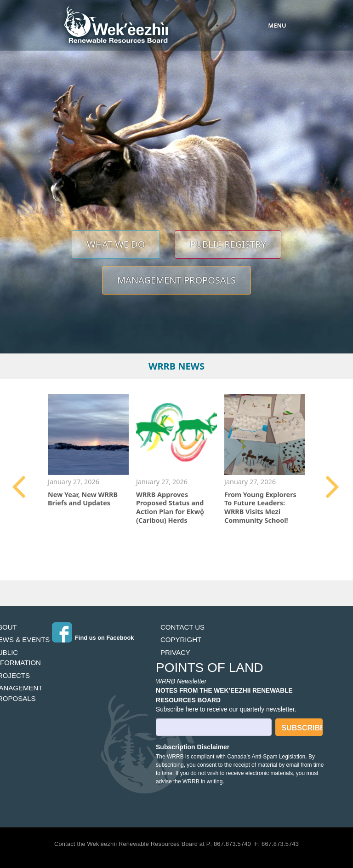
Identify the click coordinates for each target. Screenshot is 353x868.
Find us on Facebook (104, 638)
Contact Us (182, 627)
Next (333, 487)
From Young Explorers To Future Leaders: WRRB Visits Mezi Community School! (260, 507)
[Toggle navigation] (268, 25)
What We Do (116, 244)
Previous (20, 487)
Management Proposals (176, 280)
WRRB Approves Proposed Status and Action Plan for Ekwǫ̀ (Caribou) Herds (170, 507)
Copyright (181, 639)
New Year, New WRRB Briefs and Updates (83, 499)
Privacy (175, 652)
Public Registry (228, 244)
